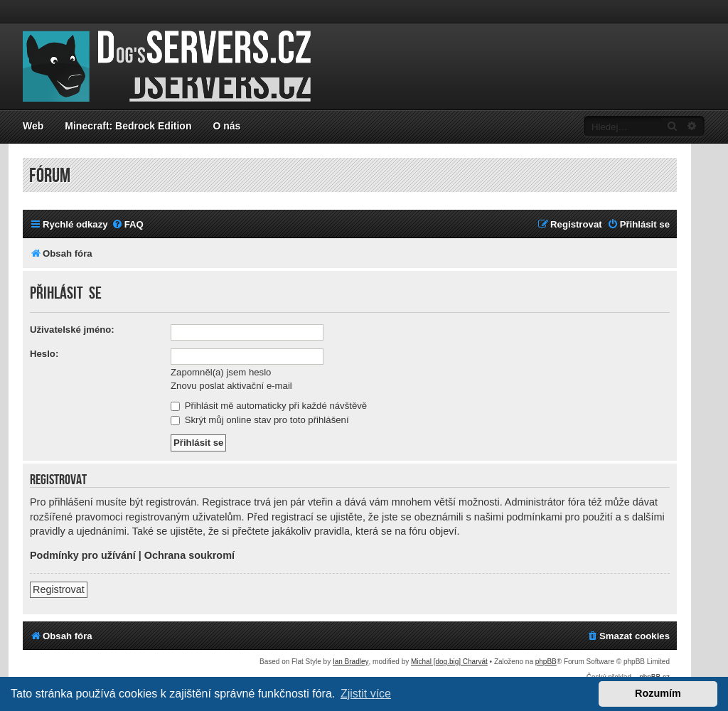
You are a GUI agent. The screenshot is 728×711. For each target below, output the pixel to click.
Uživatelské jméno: (72, 330)
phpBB (546, 662)
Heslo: (44, 354)
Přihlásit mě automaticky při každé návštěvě (269, 406)
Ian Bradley (351, 662)
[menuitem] (128, 224)
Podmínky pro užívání (83, 555)
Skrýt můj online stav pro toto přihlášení (260, 420)
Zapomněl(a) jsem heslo (221, 372)
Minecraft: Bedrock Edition (128, 126)
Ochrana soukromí (189, 555)
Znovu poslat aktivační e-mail (231, 386)
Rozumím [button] (658, 693)
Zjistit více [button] (366, 694)
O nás (226, 126)
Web (33, 126)
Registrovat (59, 589)
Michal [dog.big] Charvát (449, 662)
